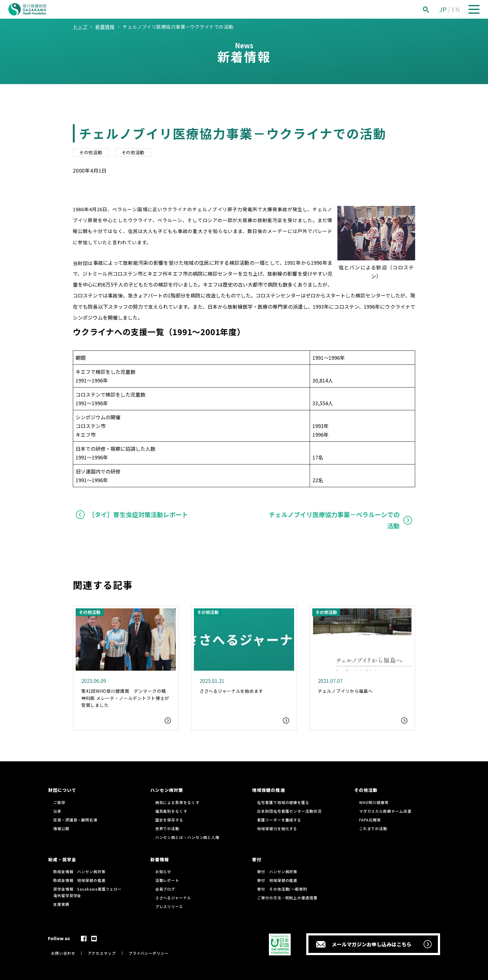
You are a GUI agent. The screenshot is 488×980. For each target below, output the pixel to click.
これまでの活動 (373, 828)
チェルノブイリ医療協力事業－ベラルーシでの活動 (334, 520)
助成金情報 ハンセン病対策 (79, 871)
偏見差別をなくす (171, 811)
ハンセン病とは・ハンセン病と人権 (187, 837)
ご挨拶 (59, 802)
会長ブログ (165, 889)
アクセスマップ (102, 953)
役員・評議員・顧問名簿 (75, 820)
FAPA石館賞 (370, 820)
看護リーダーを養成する (279, 820)
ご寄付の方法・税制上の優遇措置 (287, 898)
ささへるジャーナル (173, 898)
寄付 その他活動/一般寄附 (282, 889)
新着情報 (160, 859)
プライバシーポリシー (149, 953)
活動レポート (167, 880)
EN (456, 9)
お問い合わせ (63, 953)
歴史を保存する (169, 820)
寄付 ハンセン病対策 (277, 871)
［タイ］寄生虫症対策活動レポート (138, 514)
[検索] (433, 10)
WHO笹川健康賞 (374, 802)
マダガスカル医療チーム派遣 (385, 811)
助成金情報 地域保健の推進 (79, 880)
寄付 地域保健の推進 (277, 880)
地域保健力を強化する (277, 828)
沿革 (57, 811)
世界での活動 (167, 828)
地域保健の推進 (268, 790)
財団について (62, 790)
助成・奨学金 (62, 859)
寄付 (257, 859)
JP (443, 9)
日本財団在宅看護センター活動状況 (289, 811)
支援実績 (61, 904)
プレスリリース (169, 906)
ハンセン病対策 (167, 790)
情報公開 (61, 828)
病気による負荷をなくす (177, 802)
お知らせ (163, 871)
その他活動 (91, 152)
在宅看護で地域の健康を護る (283, 802)
